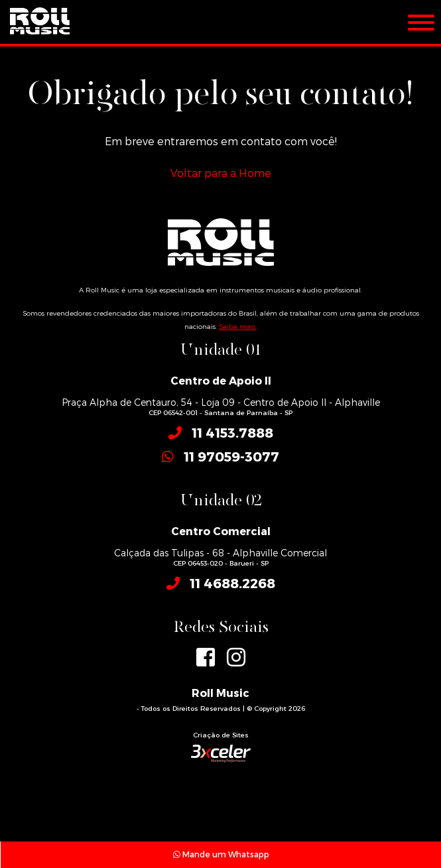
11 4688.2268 (232, 583)
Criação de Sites (221, 735)
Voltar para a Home (221, 173)
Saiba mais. (238, 326)
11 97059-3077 (231, 456)
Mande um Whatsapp (221, 854)
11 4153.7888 (232, 432)
